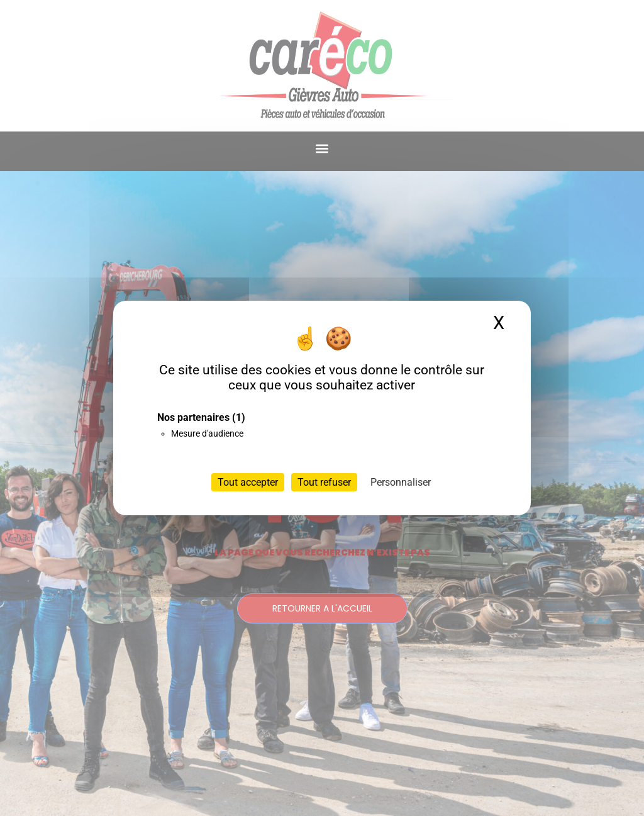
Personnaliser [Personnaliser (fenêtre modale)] (401, 482)
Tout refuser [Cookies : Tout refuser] (324, 482)
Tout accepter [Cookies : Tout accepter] (248, 482)
